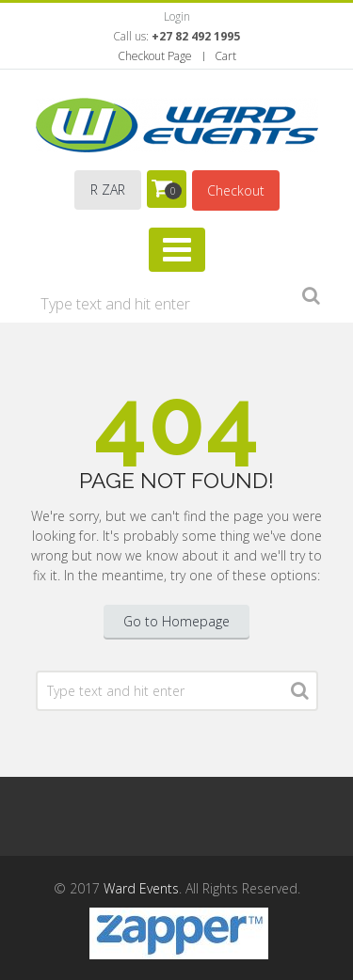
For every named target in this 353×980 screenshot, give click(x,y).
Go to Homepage (176, 621)
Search (311, 299)
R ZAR (108, 190)
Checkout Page (155, 56)
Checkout (236, 190)
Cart (225, 56)
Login (177, 16)
